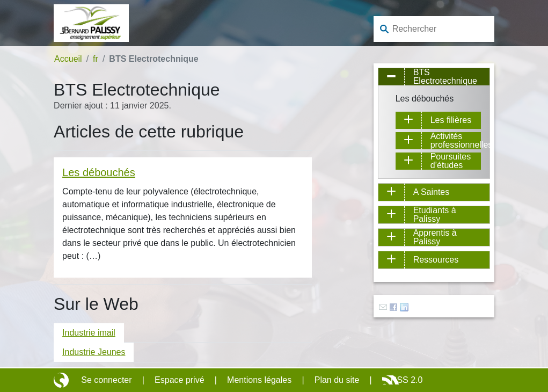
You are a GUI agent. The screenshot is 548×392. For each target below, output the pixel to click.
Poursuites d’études (451, 161)
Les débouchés (99, 172)
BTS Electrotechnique (445, 77)
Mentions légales (259, 380)
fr (96, 59)
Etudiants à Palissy (435, 215)
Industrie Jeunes (94, 352)
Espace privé (180, 380)
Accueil (68, 59)
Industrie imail (89, 333)
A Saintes (432, 192)
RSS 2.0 (407, 380)
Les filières (451, 120)
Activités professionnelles (456, 141)
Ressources (436, 260)
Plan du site (337, 380)
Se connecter (106, 380)
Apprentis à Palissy (435, 237)
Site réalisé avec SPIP (62, 380)
